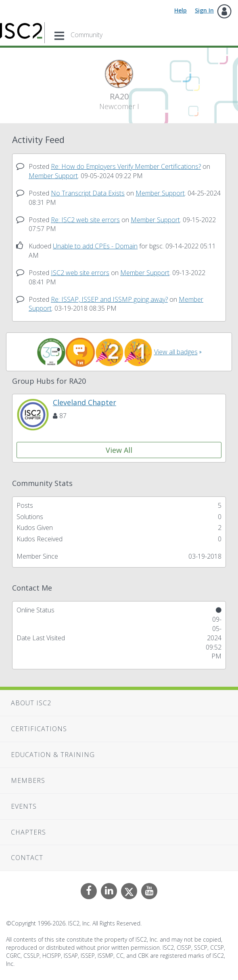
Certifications (39, 729)
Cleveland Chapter (85, 402)
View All (119, 450)
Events (24, 806)
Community (87, 35)
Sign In (204, 10)
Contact (27, 858)
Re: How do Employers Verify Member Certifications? (126, 166)
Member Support (53, 176)
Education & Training (53, 755)
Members (28, 780)
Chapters (28, 832)
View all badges (176, 352)
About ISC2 (31, 703)
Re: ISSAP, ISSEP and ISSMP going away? (109, 299)
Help (181, 10)
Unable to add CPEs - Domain (95, 246)
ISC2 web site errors (80, 273)
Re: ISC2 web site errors (85, 220)
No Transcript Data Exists (88, 193)
